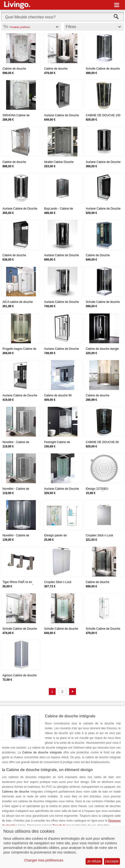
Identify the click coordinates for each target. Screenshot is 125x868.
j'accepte (112, 861)
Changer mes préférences (44, 860)
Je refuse (94, 861)
